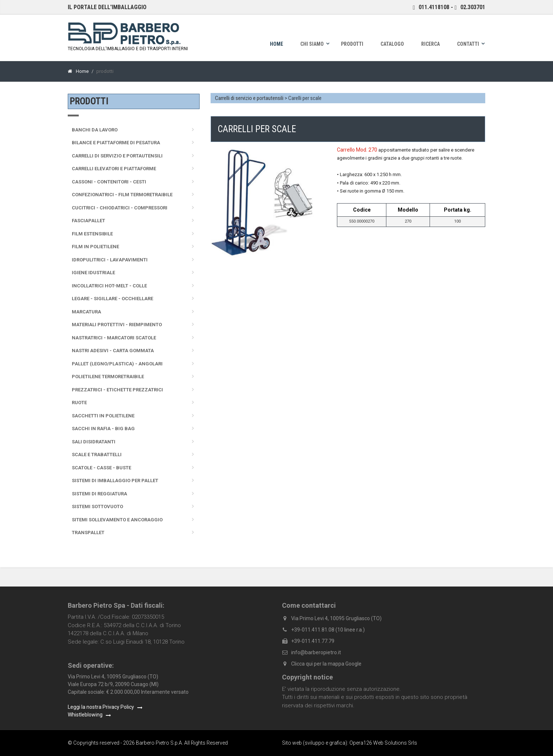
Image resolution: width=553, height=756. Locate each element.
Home (276, 44)
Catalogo (392, 44)
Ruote (79, 403)
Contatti (468, 44)
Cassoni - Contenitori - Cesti (109, 182)
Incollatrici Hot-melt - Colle (109, 286)
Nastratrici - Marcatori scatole (114, 338)
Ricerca (430, 44)
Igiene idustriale (93, 273)
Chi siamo (312, 44)
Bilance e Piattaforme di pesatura (116, 143)
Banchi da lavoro (95, 130)
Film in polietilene (95, 247)
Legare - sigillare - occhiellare (112, 299)
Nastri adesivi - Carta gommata (113, 351)
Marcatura (86, 312)
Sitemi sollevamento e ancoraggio (117, 520)
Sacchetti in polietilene (103, 416)
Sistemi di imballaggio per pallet (115, 481)
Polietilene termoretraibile (108, 377)
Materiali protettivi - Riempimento (117, 325)
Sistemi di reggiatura (99, 494)
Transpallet (88, 532)
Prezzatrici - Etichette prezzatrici (117, 390)
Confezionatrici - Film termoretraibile (122, 195)
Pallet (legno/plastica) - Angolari (117, 364)
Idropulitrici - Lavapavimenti (110, 260)
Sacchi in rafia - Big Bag (103, 429)
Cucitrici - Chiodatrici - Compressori (120, 208)
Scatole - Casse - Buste (101, 468)
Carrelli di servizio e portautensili (250, 98)
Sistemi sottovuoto (97, 507)
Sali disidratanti (94, 442)
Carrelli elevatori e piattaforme (114, 169)
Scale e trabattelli (97, 455)
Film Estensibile (92, 234)
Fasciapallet (88, 221)
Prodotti (352, 44)
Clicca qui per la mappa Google (326, 664)
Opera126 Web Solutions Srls (383, 743)
